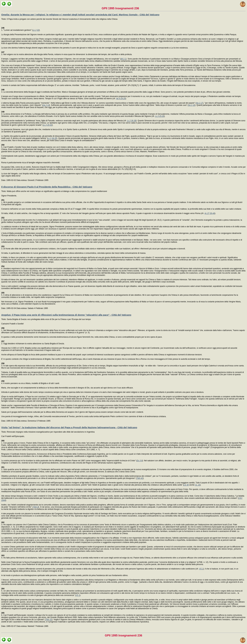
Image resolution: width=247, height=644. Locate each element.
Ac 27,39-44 (210, 213)
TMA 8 (36, 507)
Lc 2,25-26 (160, 116)
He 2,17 (199, 103)
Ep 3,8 (140, 461)
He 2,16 (192, 105)
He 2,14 (46, 105)
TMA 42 (140, 478)
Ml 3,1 (123, 59)
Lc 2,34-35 (52, 138)
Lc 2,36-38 (131, 121)
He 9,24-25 (121, 99)
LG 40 (186, 485)
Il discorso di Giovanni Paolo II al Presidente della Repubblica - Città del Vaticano (47, 187)
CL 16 (198, 485)
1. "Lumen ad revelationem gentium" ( (17, 29)
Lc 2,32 (36, 30)
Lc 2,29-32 (48, 125)
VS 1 (201, 569)
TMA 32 (49, 620)
